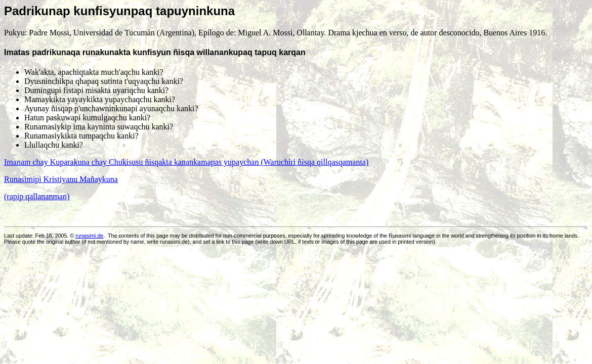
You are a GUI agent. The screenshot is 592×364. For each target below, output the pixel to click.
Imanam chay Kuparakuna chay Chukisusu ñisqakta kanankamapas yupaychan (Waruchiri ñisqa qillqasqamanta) (186, 162)
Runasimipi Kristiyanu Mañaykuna (61, 179)
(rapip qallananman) (37, 196)
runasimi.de (89, 236)
